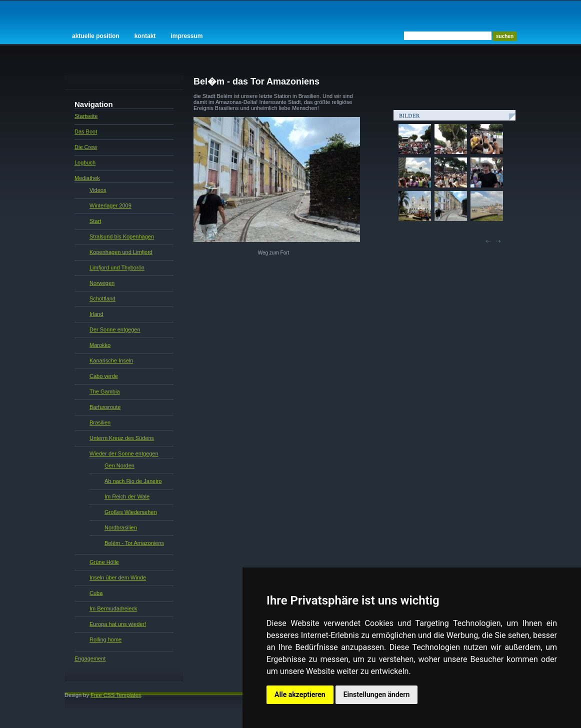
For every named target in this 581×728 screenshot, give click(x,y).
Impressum (186, 36)
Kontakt (145, 36)
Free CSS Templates (116, 695)
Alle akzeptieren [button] (300, 694)
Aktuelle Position (96, 36)
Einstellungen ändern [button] (377, 694)
